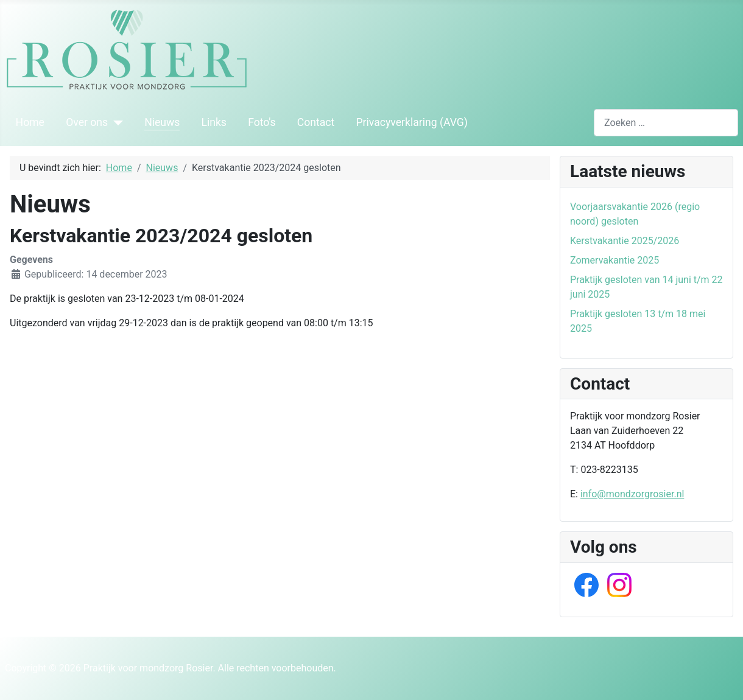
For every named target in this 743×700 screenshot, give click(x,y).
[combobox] (666, 123)
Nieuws (162, 122)
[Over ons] (115, 122)
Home (30, 122)
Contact (316, 122)
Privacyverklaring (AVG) (412, 122)
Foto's (262, 122)
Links (213, 122)
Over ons (87, 122)
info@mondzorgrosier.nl (632, 494)
